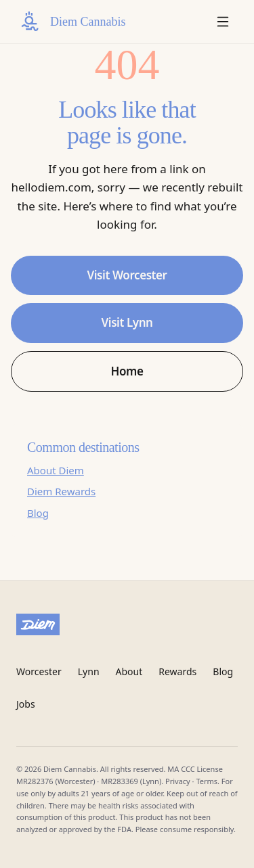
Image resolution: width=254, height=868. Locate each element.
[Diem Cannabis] (127, 624)
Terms (207, 781)
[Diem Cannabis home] (71, 22)
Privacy (178, 781)
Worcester (39, 671)
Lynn (89, 671)
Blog (38, 513)
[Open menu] (223, 22)
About (129, 671)
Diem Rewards (61, 491)
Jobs (26, 704)
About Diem (56, 470)
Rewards (177, 671)
